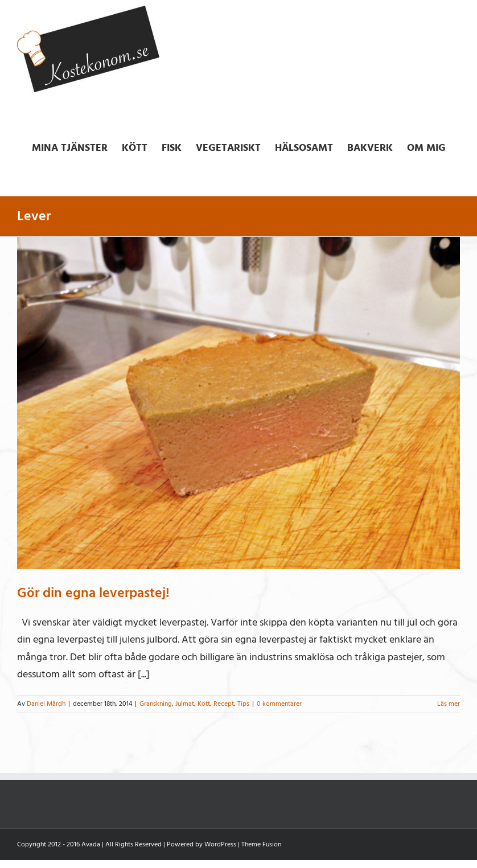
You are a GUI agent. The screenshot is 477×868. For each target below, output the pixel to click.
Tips (243, 704)
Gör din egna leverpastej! (93, 593)
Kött (204, 704)
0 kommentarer (279, 704)
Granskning (156, 704)
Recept (224, 704)
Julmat (185, 704)
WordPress (220, 844)
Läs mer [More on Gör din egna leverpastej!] (449, 704)
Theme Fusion (261, 844)
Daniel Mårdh (46, 704)
